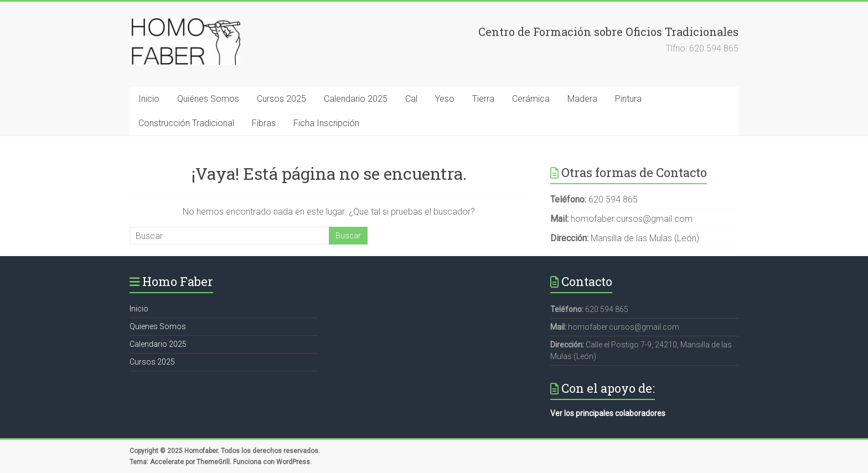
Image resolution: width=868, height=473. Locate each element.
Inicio (149, 99)
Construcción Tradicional (186, 123)
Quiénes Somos (208, 99)
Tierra (483, 99)
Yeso (445, 99)
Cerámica (531, 99)
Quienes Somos (158, 326)
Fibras (264, 123)
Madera (582, 99)
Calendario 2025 (356, 99)
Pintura (628, 99)
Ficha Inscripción (326, 123)
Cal (411, 99)
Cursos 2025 (281, 99)
